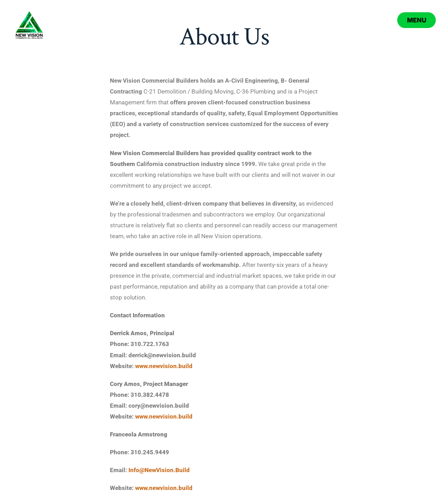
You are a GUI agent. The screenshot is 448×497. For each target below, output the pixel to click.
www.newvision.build (164, 366)
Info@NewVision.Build (159, 470)
